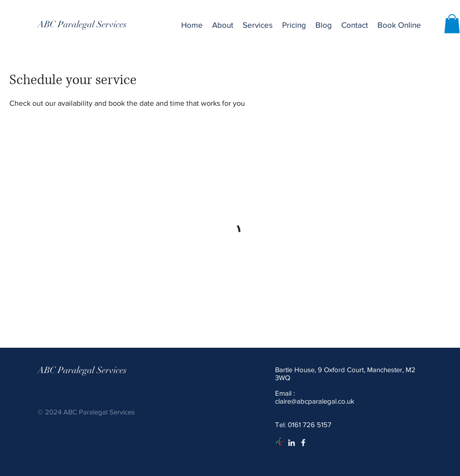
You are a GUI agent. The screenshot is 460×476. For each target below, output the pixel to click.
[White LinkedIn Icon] (291, 443)
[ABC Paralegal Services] (82, 24)
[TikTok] (280, 443)
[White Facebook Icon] (303, 443)
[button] (258, 25)
